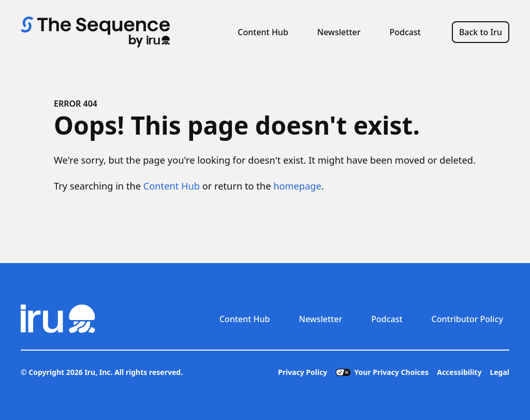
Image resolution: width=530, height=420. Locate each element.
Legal (499, 372)
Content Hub (263, 32)
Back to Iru (481, 32)
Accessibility (459, 372)
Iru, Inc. (98, 372)
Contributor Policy (467, 319)
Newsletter (339, 32)
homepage (297, 186)
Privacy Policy (303, 372)
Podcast (405, 32)
